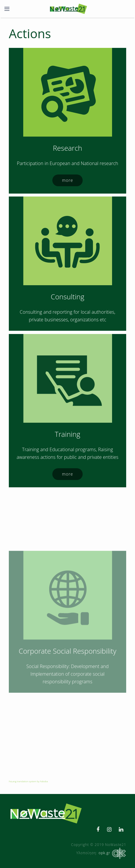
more (68, 180)
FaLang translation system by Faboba (28, 781)
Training (67, 482)
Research (67, 148)
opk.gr (112, 853)
